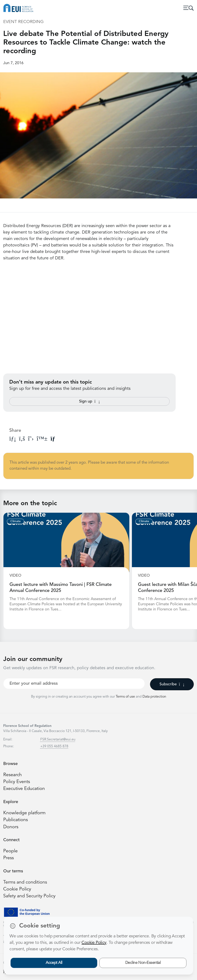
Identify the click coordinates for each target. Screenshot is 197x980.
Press (9, 858)
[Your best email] (74, 684)
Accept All (54, 963)
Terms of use (126, 697)
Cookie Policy (17, 889)
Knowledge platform (24, 813)
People (10, 851)
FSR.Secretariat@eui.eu (58, 740)
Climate (16, 521)
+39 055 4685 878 (54, 746)
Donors (11, 827)
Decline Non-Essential (143, 963)
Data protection (154, 697)
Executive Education (24, 789)
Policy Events (17, 782)
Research (13, 775)
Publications (16, 820)
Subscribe (172, 684)
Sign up (89, 401)
